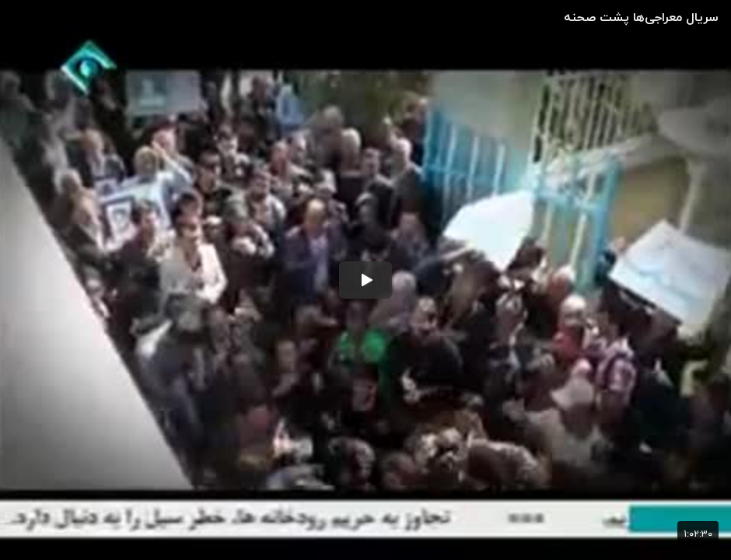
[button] (365, 280)
